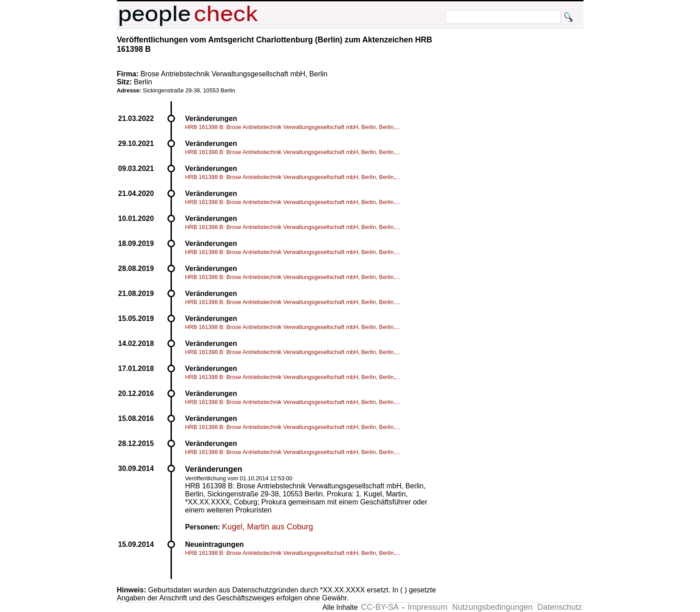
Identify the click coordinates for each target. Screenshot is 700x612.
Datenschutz (559, 607)
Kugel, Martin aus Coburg (267, 527)
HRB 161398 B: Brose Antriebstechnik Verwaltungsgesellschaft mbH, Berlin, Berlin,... (293, 127)
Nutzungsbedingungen (492, 607)
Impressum (427, 607)
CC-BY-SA (380, 607)
